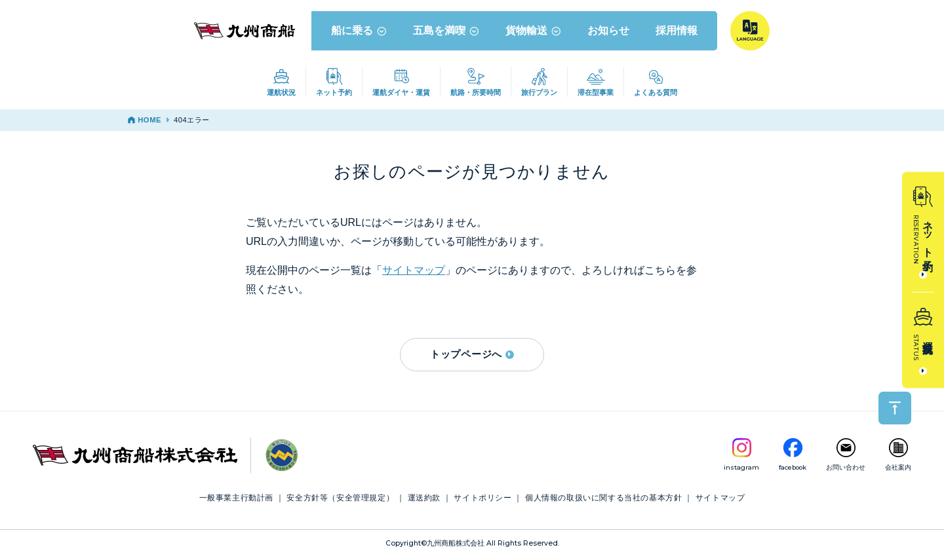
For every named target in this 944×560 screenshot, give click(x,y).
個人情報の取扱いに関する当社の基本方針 (603, 500)
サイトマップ (414, 272)
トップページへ (472, 356)
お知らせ (608, 32)
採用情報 (677, 32)
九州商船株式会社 (456, 545)
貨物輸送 (533, 32)
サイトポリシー (482, 500)
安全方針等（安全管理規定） (340, 500)
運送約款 (424, 500)
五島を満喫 (446, 32)
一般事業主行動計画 (236, 500)
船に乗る (359, 32)
